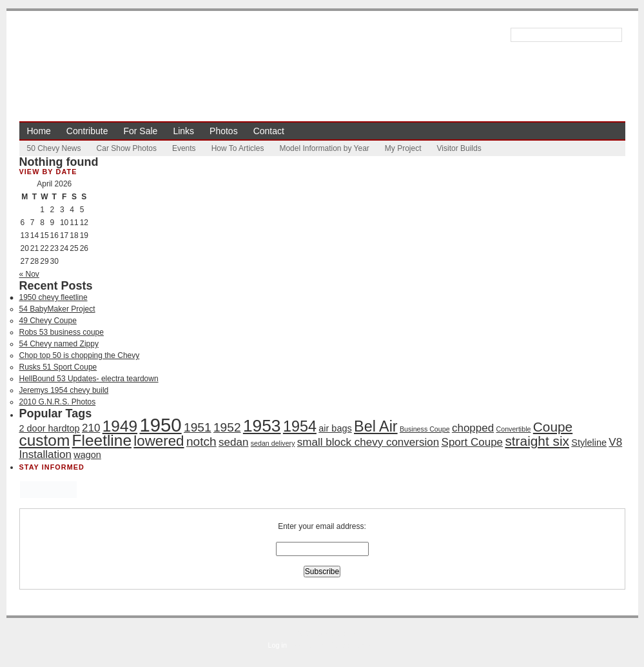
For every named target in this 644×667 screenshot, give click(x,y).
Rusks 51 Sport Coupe (58, 367)
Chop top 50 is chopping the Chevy (80, 355)
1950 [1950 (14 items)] (160, 425)
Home (39, 131)
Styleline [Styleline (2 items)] (589, 443)
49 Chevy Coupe (48, 321)
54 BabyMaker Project (57, 309)
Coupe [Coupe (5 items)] (553, 427)
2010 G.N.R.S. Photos (58, 402)
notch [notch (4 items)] (201, 442)
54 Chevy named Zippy (59, 344)
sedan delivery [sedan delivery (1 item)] (273, 443)
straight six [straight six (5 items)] (537, 441)
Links (183, 131)
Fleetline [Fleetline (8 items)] (102, 440)
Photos (224, 131)
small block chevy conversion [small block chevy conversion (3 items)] (368, 442)
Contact (269, 131)
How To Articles (238, 148)
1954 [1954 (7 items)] (300, 426)
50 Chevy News (54, 148)
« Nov (29, 274)
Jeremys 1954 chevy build (64, 390)
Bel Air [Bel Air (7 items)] (376, 426)
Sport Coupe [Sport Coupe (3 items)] (473, 442)
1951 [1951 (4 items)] (198, 427)
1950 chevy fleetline (54, 297)
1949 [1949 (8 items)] (120, 426)
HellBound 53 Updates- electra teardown (89, 379)
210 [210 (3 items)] (91, 428)
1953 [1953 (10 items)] (262, 426)
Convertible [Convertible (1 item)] (514, 429)
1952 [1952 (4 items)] (227, 427)
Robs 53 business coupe (62, 332)
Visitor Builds (459, 148)
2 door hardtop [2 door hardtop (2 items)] (50, 428)
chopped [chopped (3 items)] (473, 428)
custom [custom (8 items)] (45, 440)
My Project (403, 148)
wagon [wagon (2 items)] (87, 455)
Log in (278, 645)
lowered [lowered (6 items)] (159, 441)
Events (184, 148)
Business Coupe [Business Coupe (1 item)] (425, 429)
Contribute (87, 131)
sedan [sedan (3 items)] (233, 442)
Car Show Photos (127, 148)
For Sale (140, 131)
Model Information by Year (324, 148)
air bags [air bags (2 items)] (335, 428)
